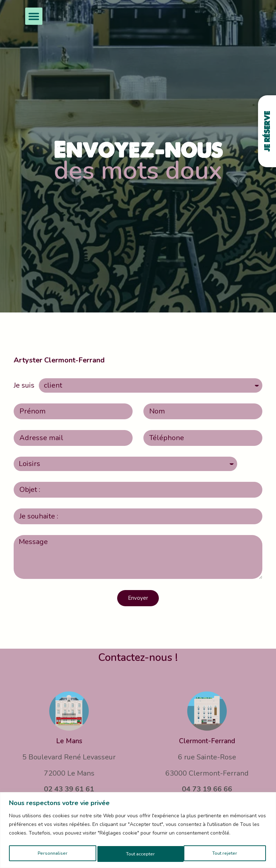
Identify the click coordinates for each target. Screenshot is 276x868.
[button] (34, 16)
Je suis (24, 385)
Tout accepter (224, 854)
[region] (138, 831)
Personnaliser (52, 854)
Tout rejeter (138, 854)
